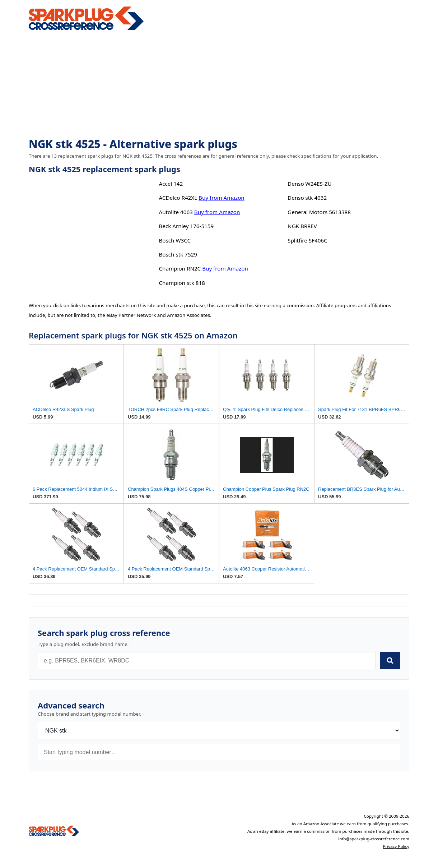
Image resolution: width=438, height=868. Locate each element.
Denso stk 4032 (307, 198)
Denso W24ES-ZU (309, 184)
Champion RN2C (180, 268)
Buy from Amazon (222, 198)
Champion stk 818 (182, 283)
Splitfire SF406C (307, 240)
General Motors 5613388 (319, 212)
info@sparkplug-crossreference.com (374, 839)
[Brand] (219, 731)
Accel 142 (171, 184)
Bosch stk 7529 (178, 254)
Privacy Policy (396, 846)
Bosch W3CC (175, 240)
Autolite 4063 (176, 212)
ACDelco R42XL (178, 198)
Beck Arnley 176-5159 (186, 226)
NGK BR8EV (302, 226)
